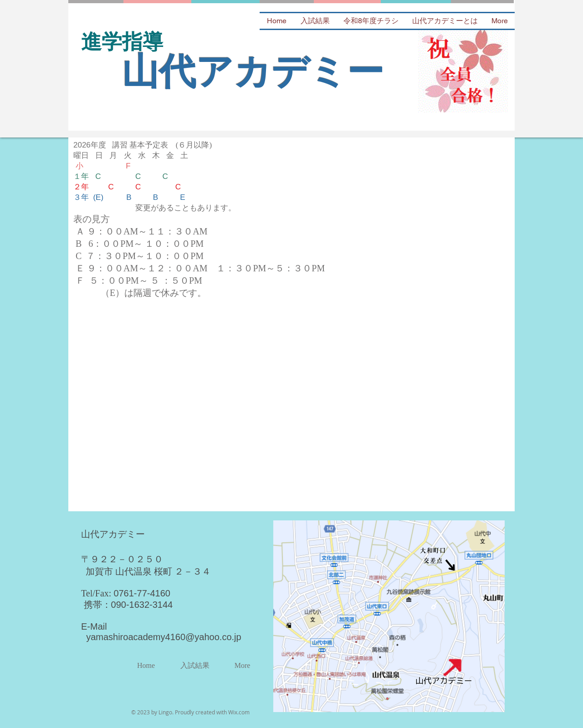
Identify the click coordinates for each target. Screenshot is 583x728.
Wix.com (239, 712)
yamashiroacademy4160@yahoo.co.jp (164, 637)
